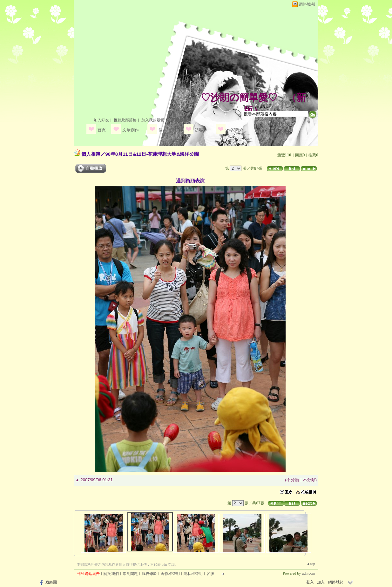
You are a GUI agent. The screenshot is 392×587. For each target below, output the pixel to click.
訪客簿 (201, 130)
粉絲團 (51, 582)
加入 (321, 582)
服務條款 (149, 574)
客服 (210, 574)
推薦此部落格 (125, 120)
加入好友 (101, 120)
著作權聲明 (170, 574)
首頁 (102, 130)
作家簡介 (235, 130)
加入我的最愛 (153, 120)
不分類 (293, 480)
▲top (311, 564)
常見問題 (130, 574)
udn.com (308, 573)
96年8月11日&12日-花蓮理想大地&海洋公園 (152, 154)
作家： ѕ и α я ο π (257, 107)
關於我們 (111, 574)
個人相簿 (167, 130)
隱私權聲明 (193, 574)
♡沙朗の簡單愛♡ (239, 97)
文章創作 (131, 130)
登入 (310, 582)
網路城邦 (307, 4)
